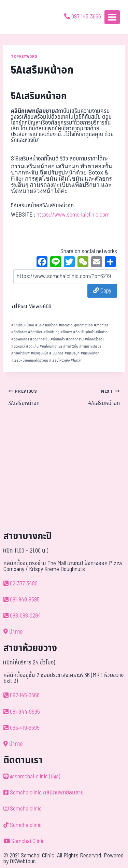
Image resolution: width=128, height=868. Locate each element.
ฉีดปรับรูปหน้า (84, 332)
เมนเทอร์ (56, 353)
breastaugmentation (76, 325)
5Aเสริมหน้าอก (46, 325)
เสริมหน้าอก (90, 353)
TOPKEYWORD (24, 56)
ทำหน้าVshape (90, 346)
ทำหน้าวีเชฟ (20, 353)
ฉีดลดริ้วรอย (95, 339)
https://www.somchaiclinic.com (73, 215)
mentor (101, 325)
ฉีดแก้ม (32, 346)
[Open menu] (112, 17)
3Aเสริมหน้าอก (23, 325)
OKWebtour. (23, 861)
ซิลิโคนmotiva (51, 346)
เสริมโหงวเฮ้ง (59, 360)
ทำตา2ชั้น (71, 346)
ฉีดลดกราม (75, 339)
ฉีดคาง (66, 332)
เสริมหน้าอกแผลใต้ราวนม (30, 360)
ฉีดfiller (35, 332)
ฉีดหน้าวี (18, 346)
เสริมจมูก (72, 353)
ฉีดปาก (102, 332)
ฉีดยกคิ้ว (58, 339)
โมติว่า (76, 360)
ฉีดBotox (19, 332)
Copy (102, 291)
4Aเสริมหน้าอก (95, 397)
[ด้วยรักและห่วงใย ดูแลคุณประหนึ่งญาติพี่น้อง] (25, 17)
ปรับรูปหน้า (39, 353)
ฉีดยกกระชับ (40, 339)
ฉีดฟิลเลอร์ (20, 339)
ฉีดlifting (51, 332)
